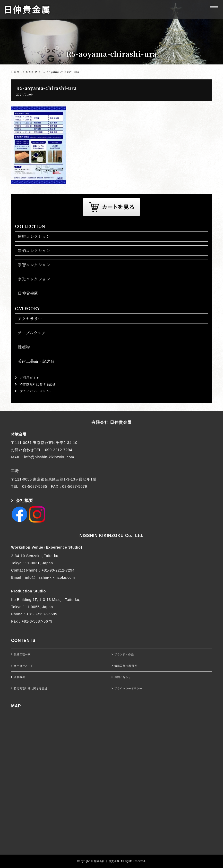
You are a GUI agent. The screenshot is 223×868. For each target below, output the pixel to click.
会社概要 (24, 501)
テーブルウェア (32, 333)
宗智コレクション (34, 265)
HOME (16, 72)
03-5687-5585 (35, 486)
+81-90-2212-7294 (58, 570)
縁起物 (24, 347)
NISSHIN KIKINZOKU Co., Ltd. (111, 536)
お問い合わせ (123, 677)
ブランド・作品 (124, 654)
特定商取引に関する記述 (38, 384)
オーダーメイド (24, 666)
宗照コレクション (34, 236)
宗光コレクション (34, 279)
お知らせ (32, 72)
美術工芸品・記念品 (36, 361)
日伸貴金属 (28, 293)
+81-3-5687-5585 (42, 614)
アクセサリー (30, 319)
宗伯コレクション (34, 250)
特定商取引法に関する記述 (31, 688)
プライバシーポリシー (36, 391)
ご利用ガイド (29, 378)
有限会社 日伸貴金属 (111, 422)
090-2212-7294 (59, 450)
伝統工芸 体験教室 (126, 666)
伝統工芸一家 (22, 654)
